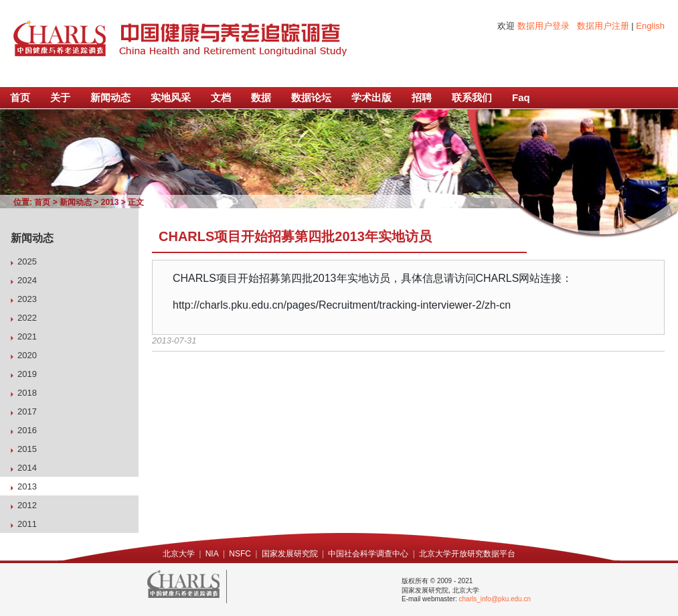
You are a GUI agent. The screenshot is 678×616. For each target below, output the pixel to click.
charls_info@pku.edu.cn (495, 599)
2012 (27, 505)
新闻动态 (110, 97)
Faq (521, 97)
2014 (27, 468)
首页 (20, 97)
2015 (27, 449)
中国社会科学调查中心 (368, 554)
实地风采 (171, 97)
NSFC (240, 554)
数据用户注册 (603, 26)
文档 (221, 97)
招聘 (422, 97)
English (650, 26)
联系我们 (472, 97)
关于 (60, 97)
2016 (27, 430)
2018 (27, 393)
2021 (27, 336)
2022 (27, 318)
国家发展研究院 (290, 554)
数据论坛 (311, 97)
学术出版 (371, 97)
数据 (261, 97)
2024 (27, 280)
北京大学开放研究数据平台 (467, 554)
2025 (27, 261)
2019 (27, 374)
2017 (27, 411)
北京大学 (179, 554)
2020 (27, 355)
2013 (110, 202)
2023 (27, 299)
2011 (27, 524)
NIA (212, 554)
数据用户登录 (543, 26)
